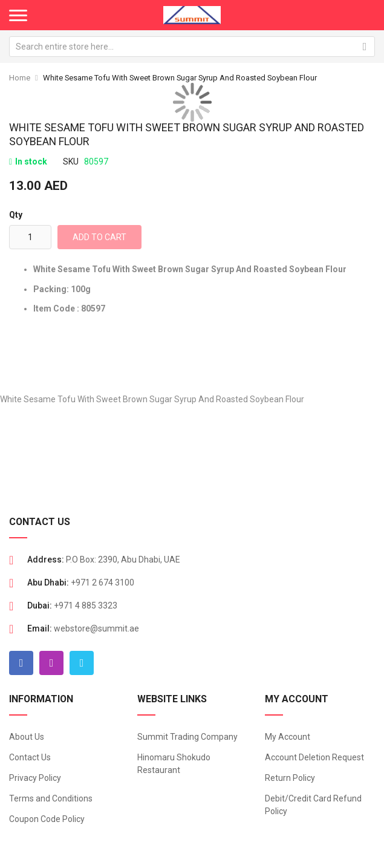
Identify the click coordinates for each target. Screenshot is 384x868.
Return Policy (290, 778)
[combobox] (192, 47)
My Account (288, 737)
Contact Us (30, 757)
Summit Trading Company (187, 737)
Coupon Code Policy (47, 819)
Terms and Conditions (51, 798)
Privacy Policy (35, 778)
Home (20, 78)
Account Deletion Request (314, 757)
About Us (27, 737)
